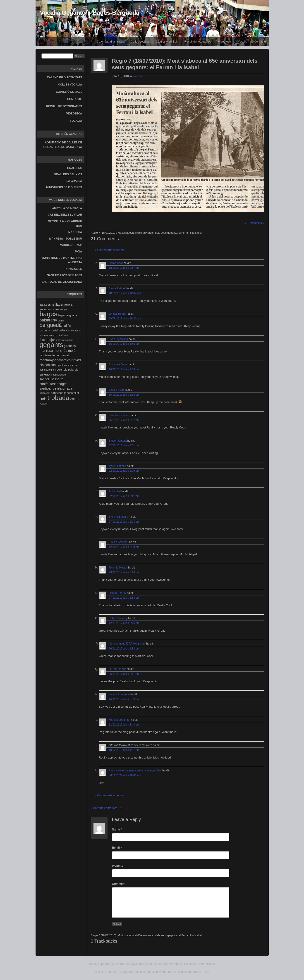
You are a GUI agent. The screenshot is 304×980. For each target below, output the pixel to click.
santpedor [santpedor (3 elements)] (45, 393)
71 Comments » (255, 223)
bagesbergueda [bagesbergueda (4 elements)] (68, 315)
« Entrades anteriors (104, 808)
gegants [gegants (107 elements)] (51, 345)
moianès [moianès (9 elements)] (60, 351)
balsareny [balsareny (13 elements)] (48, 320)
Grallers (75, 168)
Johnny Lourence (119, 694)
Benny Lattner (117, 288)
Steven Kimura (118, 441)
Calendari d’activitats (110, 42)
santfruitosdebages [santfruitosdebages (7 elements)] (54, 384)
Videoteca (225, 42)
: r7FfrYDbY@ (117, 669)
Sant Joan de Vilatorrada (62, 282)
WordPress (180, 972)
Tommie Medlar (118, 568)
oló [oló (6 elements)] (42, 365)
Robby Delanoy (118, 618)
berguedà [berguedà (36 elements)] (51, 325)
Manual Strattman (120, 720)
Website (118, 866)
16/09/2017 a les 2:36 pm (124, 369)
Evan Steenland (118, 339)
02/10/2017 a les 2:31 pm (124, 445)
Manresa (75, 232)
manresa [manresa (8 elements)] (46, 351)
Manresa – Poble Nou (66, 239)
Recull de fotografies (198, 42)
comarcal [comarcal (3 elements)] (76, 331)
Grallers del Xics (68, 174)
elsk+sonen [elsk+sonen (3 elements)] (46, 335)
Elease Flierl (116, 390)
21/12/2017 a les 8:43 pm (124, 725)
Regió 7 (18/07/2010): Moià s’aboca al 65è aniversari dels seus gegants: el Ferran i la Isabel (185, 64)
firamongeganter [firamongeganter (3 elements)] (65, 340)
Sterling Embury (118, 517)
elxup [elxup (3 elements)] (55, 335)
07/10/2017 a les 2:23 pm (124, 522)
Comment (119, 884)
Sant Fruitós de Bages (65, 275)
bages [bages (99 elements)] (49, 314)
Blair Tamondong (119, 415)
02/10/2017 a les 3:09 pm (124, 471)
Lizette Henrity (118, 593)
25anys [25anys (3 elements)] (43, 305)
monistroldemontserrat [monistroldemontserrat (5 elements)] (54, 355)
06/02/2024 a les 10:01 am (125, 775)
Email (117, 848)
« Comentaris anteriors (110, 250)
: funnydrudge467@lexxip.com (127, 644)
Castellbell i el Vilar (65, 215)
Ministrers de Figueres (64, 187)
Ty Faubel (115, 491)
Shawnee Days (118, 364)
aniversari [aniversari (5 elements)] (46, 309)
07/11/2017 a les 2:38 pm (124, 598)
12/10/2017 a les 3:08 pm (124, 547)
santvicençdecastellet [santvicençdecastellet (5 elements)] (65, 393)
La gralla (74, 181)
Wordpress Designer (182, 964)
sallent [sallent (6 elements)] (44, 374)
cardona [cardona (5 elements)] (45, 330)
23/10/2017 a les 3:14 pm (124, 572)
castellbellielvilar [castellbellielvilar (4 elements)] (61, 331)
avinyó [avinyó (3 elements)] (63, 309)
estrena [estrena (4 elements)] (64, 335)
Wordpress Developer (130, 964)
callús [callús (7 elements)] (67, 326)
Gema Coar (116, 263)
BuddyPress (201, 972)
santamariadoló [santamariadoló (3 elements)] (58, 375)
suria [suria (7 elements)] (43, 399)
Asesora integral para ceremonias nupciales (135, 771)
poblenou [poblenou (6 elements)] (51, 365)
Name (117, 829)
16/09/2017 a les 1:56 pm (124, 344)
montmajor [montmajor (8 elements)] (48, 360)
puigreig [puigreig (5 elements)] (73, 370)
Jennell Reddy (117, 314)
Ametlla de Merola (67, 208)
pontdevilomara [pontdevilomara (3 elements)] (48, 370)
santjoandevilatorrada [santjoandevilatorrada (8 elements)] (56, 388)
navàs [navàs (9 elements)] (76, 360)
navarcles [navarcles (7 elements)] (64, 360)
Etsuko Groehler (119, 542)
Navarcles (74, 269)
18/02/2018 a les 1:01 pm (124, 750)
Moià (78, 252)
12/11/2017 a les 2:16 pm (124, 623)
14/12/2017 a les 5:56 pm (124, 699)
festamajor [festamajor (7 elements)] (47, 340)
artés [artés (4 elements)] (56, 309)
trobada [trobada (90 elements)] (58, 398)
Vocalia (243, 42)
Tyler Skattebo (118, 466)
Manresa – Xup (71, 245)
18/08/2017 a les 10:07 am (125, 293)
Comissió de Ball (167, 42)
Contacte (260, 42)
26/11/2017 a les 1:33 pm (124, 649)
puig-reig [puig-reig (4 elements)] (62, 370)
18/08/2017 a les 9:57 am (124, 268)
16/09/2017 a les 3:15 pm (124, 395)
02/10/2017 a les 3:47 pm (124, 496)
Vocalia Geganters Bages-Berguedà (90, 13)
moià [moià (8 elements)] (72, 351)
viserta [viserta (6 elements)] (75, 399)
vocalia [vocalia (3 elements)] (43, 404)
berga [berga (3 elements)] (61, 321)
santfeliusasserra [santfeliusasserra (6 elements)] (51, 379)
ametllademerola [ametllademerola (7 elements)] (60, 304)
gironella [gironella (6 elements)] (70, 346)
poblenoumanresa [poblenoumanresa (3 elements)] (68, 365)
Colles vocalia (140, 42)
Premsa (137, 76)
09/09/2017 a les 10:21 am (125, 319)
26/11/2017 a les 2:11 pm (124, 674)
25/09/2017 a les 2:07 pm (124, 420)
